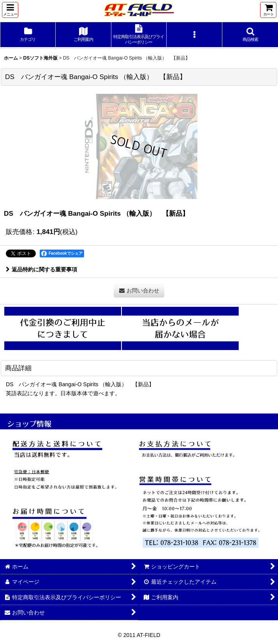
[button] (10, 10)
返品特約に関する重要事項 (41, 269)
